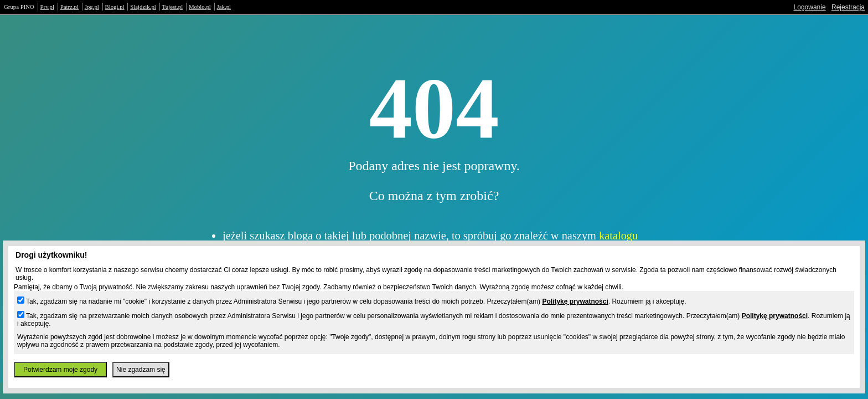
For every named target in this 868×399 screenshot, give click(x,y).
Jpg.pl (92, 7)
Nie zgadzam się (141, 370)
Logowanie (810, 7)
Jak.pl (224, 7)
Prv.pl (47, 7)
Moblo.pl (200, 7)
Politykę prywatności (575, 301)
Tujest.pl (173, 7)
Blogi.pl (115, 7)
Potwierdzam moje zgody (60, 370)
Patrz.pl (69, 7)
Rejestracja (848, 7)
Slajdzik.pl (143, 7)
